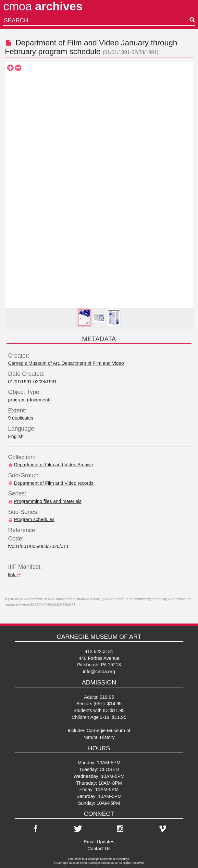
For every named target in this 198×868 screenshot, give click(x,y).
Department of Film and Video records (51, 483)
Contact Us (99, 849)
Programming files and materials (45, 501)
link (15, 575)
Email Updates (99, 842)
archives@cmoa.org (150, 599)
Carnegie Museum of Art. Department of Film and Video (66, 363)
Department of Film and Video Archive (51, 465)
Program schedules (31, 519)
